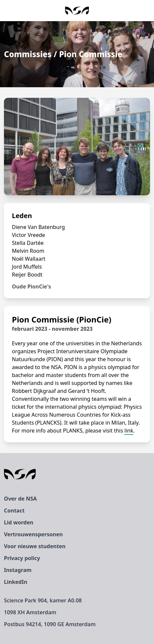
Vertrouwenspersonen (33, 534)
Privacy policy (22, 558)
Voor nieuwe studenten (35, 546)
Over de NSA (20, 499)
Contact (14, 511)
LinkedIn (16, 582)
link (129, 431)
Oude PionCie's (31, 286)
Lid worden (19, 522)
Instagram (18, 570)
